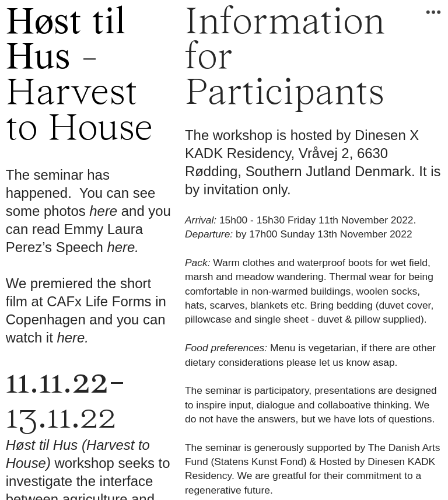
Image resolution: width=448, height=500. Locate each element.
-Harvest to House (79, 76)
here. (123, 247)
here (103, 211)
